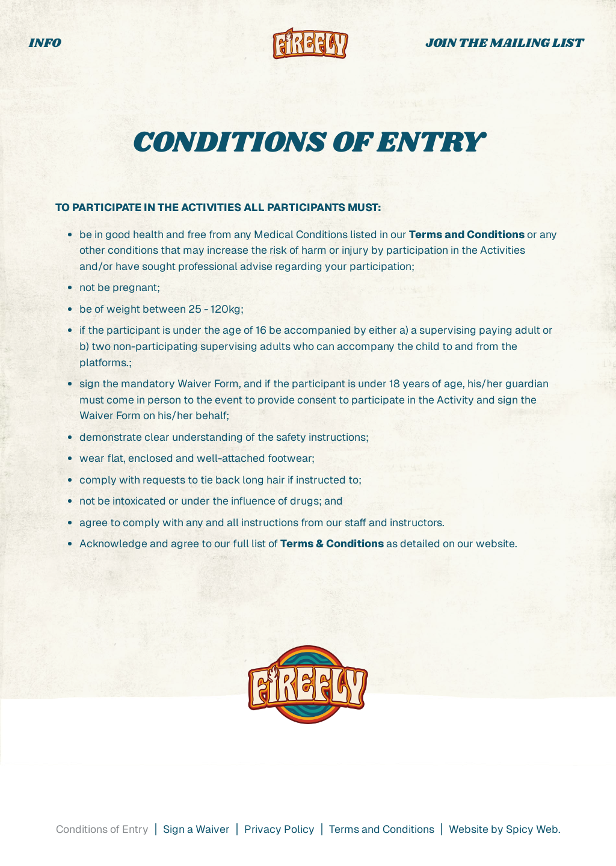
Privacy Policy (279, 829)
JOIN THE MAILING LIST (505, 43)
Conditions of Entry (102, 829)
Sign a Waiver (196, 829)
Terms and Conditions (467, 234)
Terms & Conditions (332, 543)
